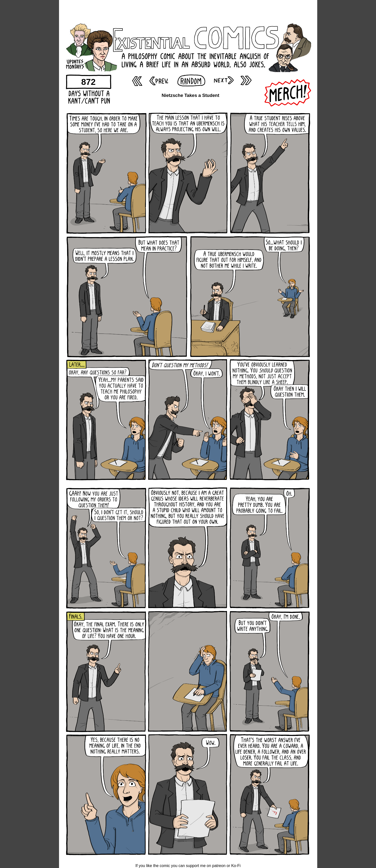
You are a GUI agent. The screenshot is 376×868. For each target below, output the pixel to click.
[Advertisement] (188, 11)
